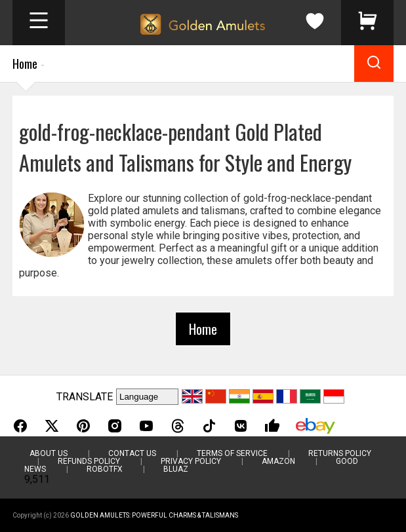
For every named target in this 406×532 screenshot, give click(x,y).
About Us (49, 453)
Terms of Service (232, 453)
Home (25, 64)
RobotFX (105, 469)
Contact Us (132, 453)
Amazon (278, 461)
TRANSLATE (85, 397)
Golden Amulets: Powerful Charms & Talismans (154, 515)
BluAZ (176, 469)
